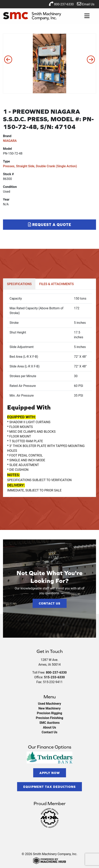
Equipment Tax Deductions (49, 787)
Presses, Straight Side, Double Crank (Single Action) (40, 166)
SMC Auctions (49, 723)
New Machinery (49, 708)
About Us (49, 727)
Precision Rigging (50, 713)
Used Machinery (49, 704)
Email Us (86, 4)
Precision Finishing (49, 718)
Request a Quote (50, 224)
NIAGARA (10, 141)
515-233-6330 (54, 677)
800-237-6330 (61, 4)
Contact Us (50, 603)
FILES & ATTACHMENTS (56, 284)
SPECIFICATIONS (19, 284)
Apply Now (50, 773)
